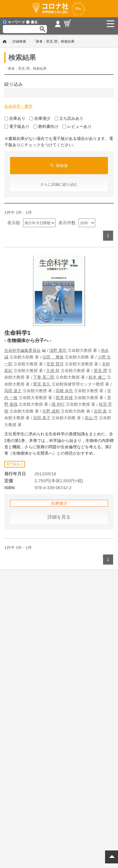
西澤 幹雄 (64, 398)
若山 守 (91, 418)
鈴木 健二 (97, 377)
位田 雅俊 (53, 357)
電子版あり (17, 126)
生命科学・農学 (18, 106)
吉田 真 (100, 411)
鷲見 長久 (42, 384)
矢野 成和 (51, 411)
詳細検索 (19, 41)
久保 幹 (53, 371)
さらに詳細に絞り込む (59, 184)
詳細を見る (59, 517)
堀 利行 (58, 404)
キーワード (14, 22)
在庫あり (15, 118)
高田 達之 (13, 391)
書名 (32, 22)
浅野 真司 (58, 350)
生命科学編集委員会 (22, 350)
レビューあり (77, 126)
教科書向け (46, 126)
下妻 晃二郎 (44, 377)
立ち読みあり (69, 118)
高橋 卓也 (64, 391)
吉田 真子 (42, 418)
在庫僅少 (40, 118)
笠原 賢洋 (55, 364)
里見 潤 (100, 371)
